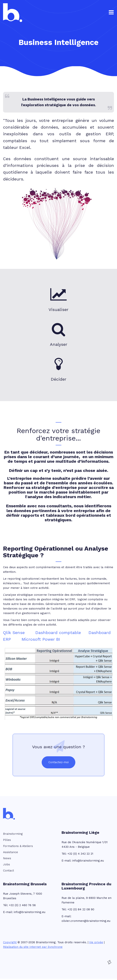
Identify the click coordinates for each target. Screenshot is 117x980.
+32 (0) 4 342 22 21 (80, 854)
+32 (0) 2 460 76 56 (22, 905)
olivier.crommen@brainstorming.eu (86, 921)
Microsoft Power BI (41, 639)
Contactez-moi (58, 762)
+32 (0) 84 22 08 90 (81, 909)
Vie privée (96, 942)
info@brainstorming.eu (88, 861)
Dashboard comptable (58, 633)
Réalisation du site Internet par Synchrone (33, 947)
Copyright (10, 942)
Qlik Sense (14, 633)
